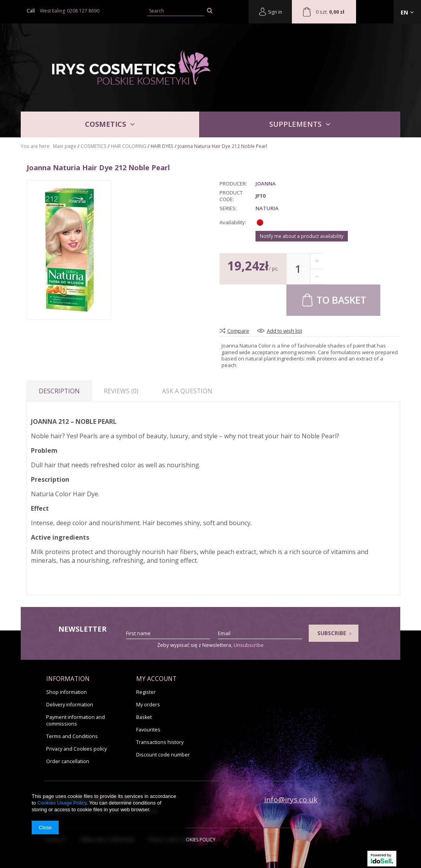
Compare (238, 331)
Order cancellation (68, 761)
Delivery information (70, 705)
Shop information (67, 692)
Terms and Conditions (72, 736)
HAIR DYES (162, 146)
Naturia (267, 208)
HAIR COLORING (129, 146)
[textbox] (175, 11)
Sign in (270, 12)
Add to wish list (284, 331)
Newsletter (82, 629)
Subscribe (334, 633)
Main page (65, 146)
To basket (333, 300)
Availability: (233, 222)
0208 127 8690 (83, 11)
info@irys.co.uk (291, 800)
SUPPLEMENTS (295, 124)
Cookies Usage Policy (62, 803)
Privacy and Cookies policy (76, 749)
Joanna (266, 184)
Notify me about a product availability (302, 236)
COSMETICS (105, 124)
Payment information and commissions (76, 720)
